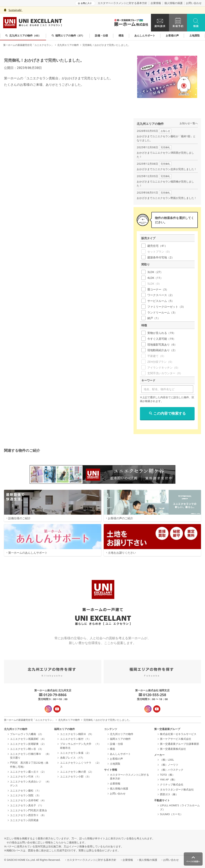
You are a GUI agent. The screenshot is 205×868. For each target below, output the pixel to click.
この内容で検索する (167, 413)
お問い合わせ (194, 3)
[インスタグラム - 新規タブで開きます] (48, 709)
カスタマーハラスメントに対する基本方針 (122, 3)
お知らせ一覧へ (189, 123)
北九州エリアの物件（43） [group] (23, 35)
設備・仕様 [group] (101, 35)
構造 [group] (121, 35)
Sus (11, 10)
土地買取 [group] (195, 35)
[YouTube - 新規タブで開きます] (57, 709)
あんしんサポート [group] (145, 35)
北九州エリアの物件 (68, 45)
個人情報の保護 (173, 3)
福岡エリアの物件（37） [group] (68, 35)
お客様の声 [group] (172, 35)
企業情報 (156, 3)
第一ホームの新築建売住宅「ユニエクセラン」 (28, 45)
